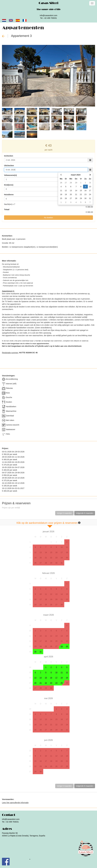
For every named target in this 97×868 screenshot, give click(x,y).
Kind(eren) (9, 185)
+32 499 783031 (50, 18)
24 (62, 558)
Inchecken (9, 156)
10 (62, 547)
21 (46, 558)
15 (51, 552)
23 (56, 558)
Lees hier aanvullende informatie (15, 803)
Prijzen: (5, 448)
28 (46, 563)
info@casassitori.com (48, 15)
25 (67, 558)
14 (46, 552)
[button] (9, 76)
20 (41, 558)
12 (35, 552)
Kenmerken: (7, 236)
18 (67, 552)
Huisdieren (9, 195)
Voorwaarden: (8, 799)
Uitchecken (9, 166)
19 (35, 558)
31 (62, 563)
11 (67, 547)
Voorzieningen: (9, 376)
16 (56, 552)
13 (41, 552)
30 (56, 563)
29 (51, 563)
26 (35, 563)
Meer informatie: (9, 261)
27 (41, 563)
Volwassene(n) (10, 175)
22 (51, 558)
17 (62, 552)
